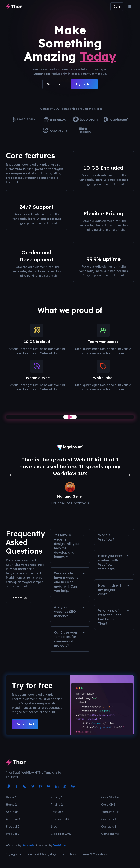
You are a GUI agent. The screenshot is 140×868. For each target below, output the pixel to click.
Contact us (19, 598)
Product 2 (13, 834)
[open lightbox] (70, 417)
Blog (54, 826)
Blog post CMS (61, 834)
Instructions (68, 854)
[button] (117, 7)
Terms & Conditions (94, 854)
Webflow (60, 845)
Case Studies (110, 797)
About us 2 (13, 819)
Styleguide (14, 854)
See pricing (55, 84)
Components (110, 834)
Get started (25, 724)
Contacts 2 (109, 826)
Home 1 (11, 797)
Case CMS (108, 805)
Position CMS (60, 819)
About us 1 (13, 812)
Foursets (28, 845)
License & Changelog (41, 854)
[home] (14, 7)
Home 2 (11, 805)
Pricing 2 (57, 805)
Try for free (84, 84)
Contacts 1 (109, 819)
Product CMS (110, 812)
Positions (57, 812)
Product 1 (13, 826)
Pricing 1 (57, 797)
